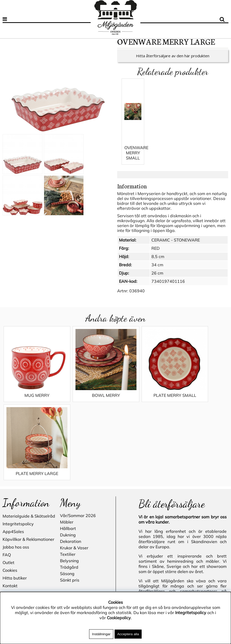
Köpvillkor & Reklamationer (28, 466)
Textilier (68, 481)
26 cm (157, 278)
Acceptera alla (128, 634)
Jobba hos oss (16, 474)
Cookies (10, 497)
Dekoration (71, 468)
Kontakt (10, 513)
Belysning (69, 488)
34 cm (157, 270)
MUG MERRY (31, 400)
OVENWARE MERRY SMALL (136, 158)
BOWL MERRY (87, 400)
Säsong (67, 501)
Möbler (67, 449)
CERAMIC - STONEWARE (176, 245)
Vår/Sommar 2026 (78, 442)
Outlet (8, 489)
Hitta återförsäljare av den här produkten (173, 61)
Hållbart (68, 455)
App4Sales (13, 458)
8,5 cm (158, 262)
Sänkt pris (70, 507)
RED (156, 253)
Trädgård (69, 494)
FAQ (7, 482)
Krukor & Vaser (74, 475)
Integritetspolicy (18, 451)
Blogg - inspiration (20, 520)
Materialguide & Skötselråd (29, 443)
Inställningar (101, 634)
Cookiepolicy (119, 618)
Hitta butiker (15, 505)
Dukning (68, 462)
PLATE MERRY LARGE (200, 400)
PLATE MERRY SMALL (144, 400)
